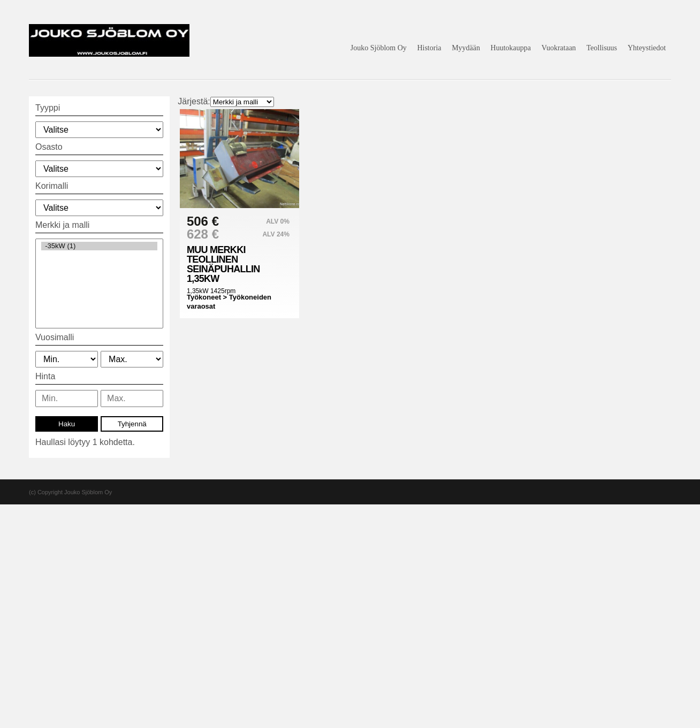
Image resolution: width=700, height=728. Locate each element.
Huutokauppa (511, 48)
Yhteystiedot (647, 48)
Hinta (45, 376)
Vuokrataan (559, 48)
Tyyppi (48, 108)
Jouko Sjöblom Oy (379, 48)
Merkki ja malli (62, 225)
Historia (429, 48)
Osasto (49, 147)
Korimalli (52, 186)
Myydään (466, 48)
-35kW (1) (99, 246)
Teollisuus (602, 48)
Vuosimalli (55, 337)
